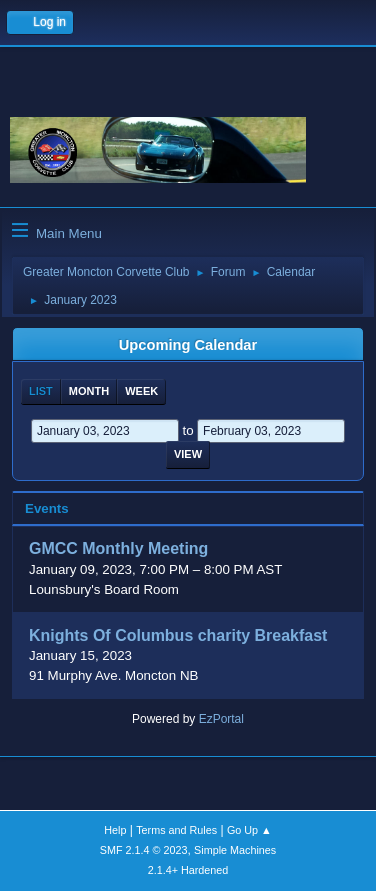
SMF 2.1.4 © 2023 (144, 850)
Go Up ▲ (249, 830)
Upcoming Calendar (188, 345)
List (41, 391)
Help (115, 830)
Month (89, 391)
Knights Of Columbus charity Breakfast (178, 635)
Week (141, 391)
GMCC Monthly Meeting (118, 549)
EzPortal (221, 719)
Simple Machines (235, 850)
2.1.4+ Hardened (188, 870)
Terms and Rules (176, 830)
